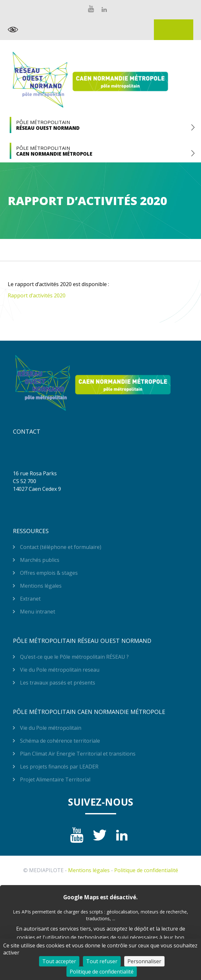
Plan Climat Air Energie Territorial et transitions (78, 754)
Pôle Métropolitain (100, 125)
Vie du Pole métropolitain (51, 728)
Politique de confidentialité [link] (102, 972)
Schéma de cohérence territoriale (60, 741)
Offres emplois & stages (49, 573)
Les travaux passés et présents (58, 683)
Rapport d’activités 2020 (37, 295)
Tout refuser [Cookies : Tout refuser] (102, 961)
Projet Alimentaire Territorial (55, 779)
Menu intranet (38, 612)
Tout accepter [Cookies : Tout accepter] (59, 961)
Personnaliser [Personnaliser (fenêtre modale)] (144, 961)
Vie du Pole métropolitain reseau (60, 670)
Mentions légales (41, 586)
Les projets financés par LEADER (59, 767)
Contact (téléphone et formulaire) (61, 547)
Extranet (174, 30)
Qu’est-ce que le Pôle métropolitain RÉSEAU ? (74, 657)
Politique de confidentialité (146, 870)
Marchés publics (40, 560)
